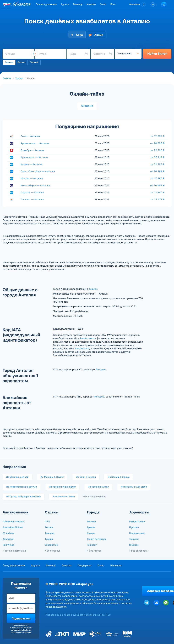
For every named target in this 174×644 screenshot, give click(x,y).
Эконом (9, 62)
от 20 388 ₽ (157, 171)
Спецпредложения (46, 4)
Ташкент (92, 545)
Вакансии (116, 566)
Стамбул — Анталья (32, 150)
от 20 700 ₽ (157, 150)
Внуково (134, 545)
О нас (103, 4)
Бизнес (21, 62)
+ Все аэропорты (139, 551)
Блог (113, 4)
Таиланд (50, 533)
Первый (34, 62)
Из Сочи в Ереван (86, 477)
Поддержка (85, 566)
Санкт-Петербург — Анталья (38, 171)
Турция (19, 78)
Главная (7, 78)
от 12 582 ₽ (158, 136)
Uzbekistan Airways (13, 522)
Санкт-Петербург (97, 539)
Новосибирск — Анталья (35, 186)
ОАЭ (47, 522)
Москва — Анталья (32, 178)
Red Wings (8, 545)
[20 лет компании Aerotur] (7, 5)
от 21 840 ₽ (158, 192)
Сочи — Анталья (30, 136)
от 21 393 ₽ (158, 164)
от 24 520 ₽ (157, 143)
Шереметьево (137, 533)
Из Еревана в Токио (64, 497)
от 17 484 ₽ (158, 178)
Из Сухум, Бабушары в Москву (23, 497)
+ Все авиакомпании (14, 551)
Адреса (65, 4)
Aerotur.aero (87, 338)
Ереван (91, 528)
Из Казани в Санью (119, 477)
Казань (91, 533)
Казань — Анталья (31, 164)
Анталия (87, 106)
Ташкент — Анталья (32, 200)
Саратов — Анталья (32, 193)
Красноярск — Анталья (34, 157)
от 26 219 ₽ (158, 157)
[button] (138, 5)
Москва (91, 522)
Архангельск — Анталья (35, 143)
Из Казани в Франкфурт (62, 487)
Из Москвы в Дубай (17, 477)
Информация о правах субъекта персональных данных (78, 615)
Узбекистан (51, 545)
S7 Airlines (8, 533)
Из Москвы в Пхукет (52, 477)
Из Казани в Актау (98, 487)
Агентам (91, 4)
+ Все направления (94, 497)
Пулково (134, 528)
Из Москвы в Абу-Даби (134, 487)
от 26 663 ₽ (157, 185)
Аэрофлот (8, 539)
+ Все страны (52, 551)
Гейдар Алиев (137, 522)
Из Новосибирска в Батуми (21, 487)
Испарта (99, 397)
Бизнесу (78, 4)
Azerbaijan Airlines (13, 528)
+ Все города (94, 551)
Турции (93, 289)
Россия (49, 528)
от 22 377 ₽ (158, 200)
